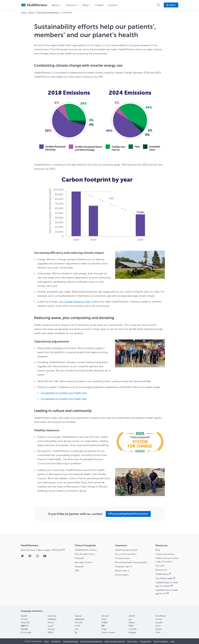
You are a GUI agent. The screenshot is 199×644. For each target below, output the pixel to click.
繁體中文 (25, 626)
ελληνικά (132, 632)
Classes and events (165, 554)
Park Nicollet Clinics (85, 554)
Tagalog (78, 616)
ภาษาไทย (133, 629)
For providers (122, 575)
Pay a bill (160, 565)
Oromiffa (79, 622)
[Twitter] (22, 557)
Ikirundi (159, 619)
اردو (130, 619)
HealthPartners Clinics (86, 550)
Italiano (132, 622)
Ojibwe (159, 629)
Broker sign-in (122, 570)
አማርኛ (77, 626)
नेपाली (131, 626)
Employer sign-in (124, 566)
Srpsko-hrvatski (108, 632)
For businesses (122, 558)
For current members (126, 554)
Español (24, 616)
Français (51, 629)
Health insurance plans (126, 550)
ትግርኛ (158, 632)
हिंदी (103, 626)
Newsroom (161, 570)
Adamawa (52, 616)
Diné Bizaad (161, 616)
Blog (158, 550)
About (31, 12)
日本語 (104, 622)
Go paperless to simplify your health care (64, 393)
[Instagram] (37, 557)
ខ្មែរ (76, 632)
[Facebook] (30, 557)
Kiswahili (159, 622)
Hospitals (79, 566)
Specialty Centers (83, 562)
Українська (79, 619)
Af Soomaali (26, 632)
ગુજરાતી (132, 616)
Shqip (104, 629)
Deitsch (51, 622)
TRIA (77, 570)
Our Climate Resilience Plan (74, 302)
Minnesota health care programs (131, 562)
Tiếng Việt (25, 622)
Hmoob (24, 619)
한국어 (51, 632)
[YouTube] (45, 557)
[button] (158, 5)
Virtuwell (79, 558)
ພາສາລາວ (52, 619)
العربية (50, 626)
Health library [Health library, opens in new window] (163, 574)
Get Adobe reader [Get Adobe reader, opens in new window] (166, 578)
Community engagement (48, 12)
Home (24, 12)
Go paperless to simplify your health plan (64, 399)
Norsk (158, 626)
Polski (104, 619)
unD (76, 629)
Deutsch (105, 616)
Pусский (24, 629)
